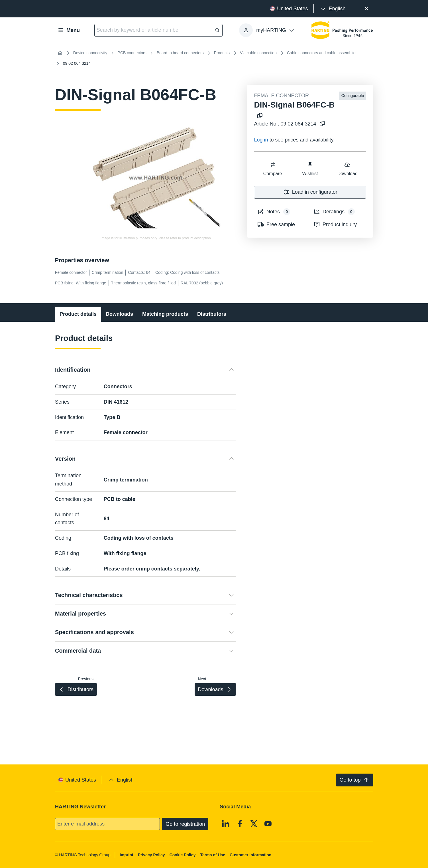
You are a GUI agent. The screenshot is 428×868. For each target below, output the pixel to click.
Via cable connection (258, 53)
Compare (273, 169)
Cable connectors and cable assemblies (322, 53)
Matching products (165, 314)
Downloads (119, 314)
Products (222, 53)
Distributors (212, 314)
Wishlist (310, 169)
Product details (78, 314)
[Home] (60, 53)
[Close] (367, 9)
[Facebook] (240, 824)
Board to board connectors (180, 53)
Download (348, 169)
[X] (254, 824)
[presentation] (332, 9)
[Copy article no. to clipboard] (321, 124)
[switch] (273, 165)
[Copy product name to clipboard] (259, 116)
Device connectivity (90, 53)
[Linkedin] (226, 824)
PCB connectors (132, 53)
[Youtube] (268, 824)
